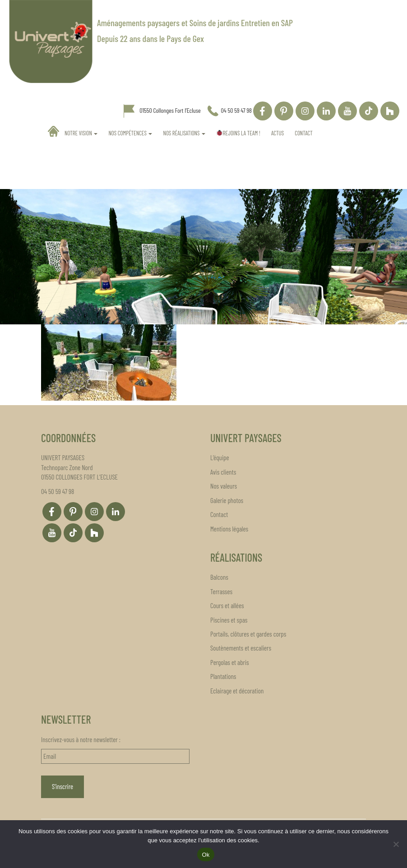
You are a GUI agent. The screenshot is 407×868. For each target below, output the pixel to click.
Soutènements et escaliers (241, 648)
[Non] (396, 844)
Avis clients (223, 472)
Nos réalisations (184, 133)
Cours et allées (227, 605)
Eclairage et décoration (237, 691)
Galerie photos (227, 500)
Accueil (53, 131)
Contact (304, 133)
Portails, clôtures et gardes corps (248, 634)
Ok (206, 855)
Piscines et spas (229, 620)
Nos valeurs (224, 486)
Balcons (219, 577)
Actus (277, 133)
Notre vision (81, 133)
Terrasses (221, 591)
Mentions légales (229, 529)
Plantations (223, 676)
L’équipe (220, 457)
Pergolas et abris (230, 662)
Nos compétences (130, 133)
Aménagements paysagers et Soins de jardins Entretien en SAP (195, 23)
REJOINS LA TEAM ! (238, 133)
